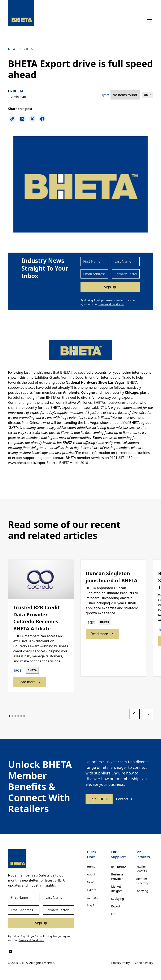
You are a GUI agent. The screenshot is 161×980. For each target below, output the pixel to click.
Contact (92, 898)
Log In (91, 905)
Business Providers (118, 877)
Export (116, 906)
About (91, 874)
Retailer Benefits (141, 869)
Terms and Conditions (111, 304)
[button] (149, 21)
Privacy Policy (121, 963)
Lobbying (118, 899)
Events (92, 890)
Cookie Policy (144, 963)
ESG (114, 914)
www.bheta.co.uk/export (27, 463)
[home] (21, 13)
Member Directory (142, 881)
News (91, 882)
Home (91, 867)
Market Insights (117, 889)
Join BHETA (99, 799)
